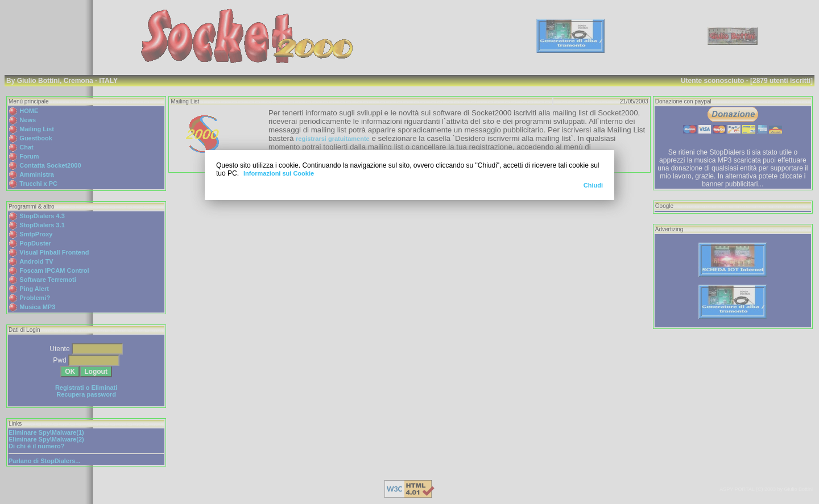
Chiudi (593, 185)
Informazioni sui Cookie (279, 173)
